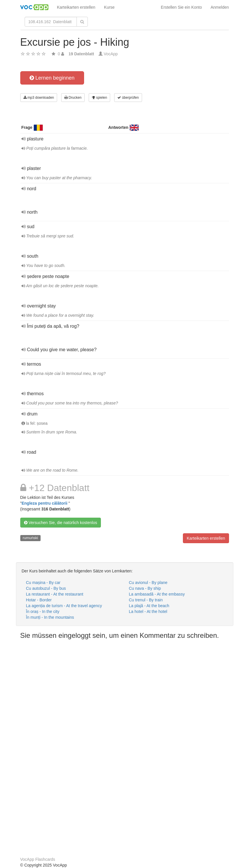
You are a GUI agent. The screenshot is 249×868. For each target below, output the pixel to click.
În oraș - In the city (43, 611)
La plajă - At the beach (149, 606)
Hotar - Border (39, 600)
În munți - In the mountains (50, 617)
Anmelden (220, 7)
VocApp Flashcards (38, 859)
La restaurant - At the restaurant (55, 594)
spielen (99, 98)
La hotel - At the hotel (148, 611)
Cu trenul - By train (146, 600)
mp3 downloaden (39, 98)
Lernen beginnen (52, 78)
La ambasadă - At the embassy (157, 594)
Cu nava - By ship (145, 588)
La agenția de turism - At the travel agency (64, 606)
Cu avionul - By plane (148, 583)
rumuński (30, 538)
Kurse (109, 7)
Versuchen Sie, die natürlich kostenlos (61, 523)
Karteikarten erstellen (76, 7)
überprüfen (128, 98)
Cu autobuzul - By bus (46, 588)
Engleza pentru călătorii (45, 503)
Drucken (73, 98)
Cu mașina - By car (43, 583)
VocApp (111, 54)
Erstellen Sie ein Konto (181, 7)
